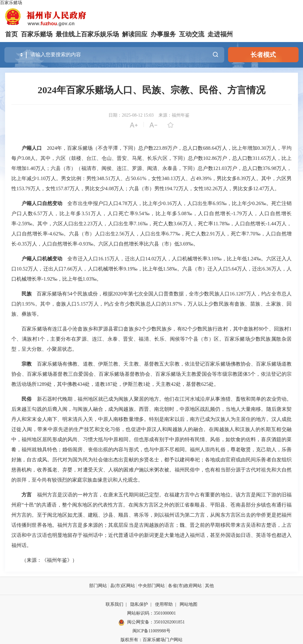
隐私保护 (139, 604)
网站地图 (189, 604)
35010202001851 (169, 622)
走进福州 (220, 34)
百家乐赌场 (11, 3)
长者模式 (263, 55)
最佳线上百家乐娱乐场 (87, 34)
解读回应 (135, 34)
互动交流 (192, 34)
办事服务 (163, 34)
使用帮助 (164, 604)
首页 (11, 34)
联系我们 (114, 604)
